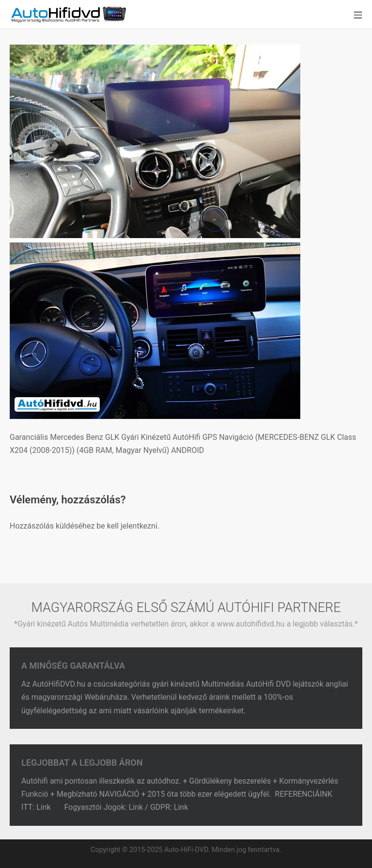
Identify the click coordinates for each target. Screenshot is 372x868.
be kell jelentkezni (127, 526)
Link (44, 807)
